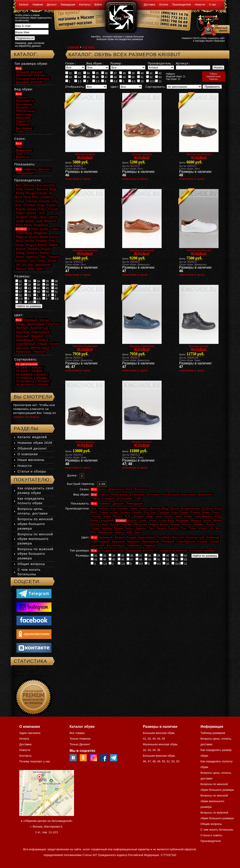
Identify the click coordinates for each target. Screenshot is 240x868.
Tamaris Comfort (167, 528)
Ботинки (153, 495)
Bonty (175, 509)
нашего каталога (26, 417)
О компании (28, 454)
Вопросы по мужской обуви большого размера (35, 554)
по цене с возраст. (30, 367)
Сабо (138, 499)
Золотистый (195, 537)
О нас (212, 5)
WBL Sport (134, 532)
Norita (115, 525)
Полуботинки (170, 495)
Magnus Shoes (201, 521)
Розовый (168, 542)
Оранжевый (150, 542)
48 (113, 77)
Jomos (168, 516)
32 (69, 73)
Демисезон (116, 489)
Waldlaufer (106, 532)
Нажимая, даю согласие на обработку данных (30, 45)
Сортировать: (156, 87)
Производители (182, 5)
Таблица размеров (213, 733)
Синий (214, 542)
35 (95, 73)
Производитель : (160, 63)
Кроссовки (189, 495)
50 (131, 77)
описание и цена (78, 179)
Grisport (139, 516)
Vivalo (203, 528)
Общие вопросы (31, 564)
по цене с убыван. (30, 371)
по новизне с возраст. (32, 374)
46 (95, 77)
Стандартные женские (172, 551)
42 (158, 73)
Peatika (126, 525)
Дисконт (52, 5)
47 (104, 77)
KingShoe (107, 521)
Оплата (164, 5)
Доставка (150, 5)
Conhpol (164, 513)
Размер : (117, 63)
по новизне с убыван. (32, 378)
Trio (184, 528)
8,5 (114, 81)
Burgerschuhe (191, 509)
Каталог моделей (32, 437)
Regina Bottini (159, 525)
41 (149, 73)
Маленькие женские (140, 551)
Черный (150, 545)
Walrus (120, 532)
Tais (151, 528)
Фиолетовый (116, 545)
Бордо (132, 537)
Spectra (141, 528)
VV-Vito (28, 265)
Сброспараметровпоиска (214, 76)
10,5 (150, 81)
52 (149, 77)
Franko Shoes (200, 513)
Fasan (185, 513)
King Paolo (24, 225)
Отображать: (75, 87)
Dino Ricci (32, 197)
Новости (200, 5)
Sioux (130, 528)
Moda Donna (49, 237)
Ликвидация (68, 5)
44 (78, 77)
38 (122, 73)
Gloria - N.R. (123, 516)
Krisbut (121, 521)
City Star (150, 513)
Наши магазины (31, 460)
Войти (98, 5)
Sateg (95, 528)
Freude (96, 516)
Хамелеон (135, 545)
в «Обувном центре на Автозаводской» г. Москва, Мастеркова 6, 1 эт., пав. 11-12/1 (47, 827)
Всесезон (141, 489)
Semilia (107, 528)
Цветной (98, 545)
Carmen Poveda (131, 513)
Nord (105, 525)
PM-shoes (140, 525)
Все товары (77, 733)
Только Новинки (80, 739)
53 (158, 77)
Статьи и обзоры (32, 471)
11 (158, 81)
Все (94, 489)
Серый (202, 542)
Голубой (163, 537)
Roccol (187, 525)
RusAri (211, 525)
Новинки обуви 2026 (35, 443)
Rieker (176, 525)
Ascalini (123, 509)
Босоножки (125, 499)
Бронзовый (147, 537)
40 (140, 73)
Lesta (143, 521)
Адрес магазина (30, 733)
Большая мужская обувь (159, 756)
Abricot (104, 509)
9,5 (132, 81)
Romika (199, 525)
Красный (118, 542)
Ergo (175, 513)
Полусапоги (119, 495)
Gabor (107, 516)
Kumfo (132, 521)
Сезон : (71, 63)
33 (78, 73)
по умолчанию (27, 364)
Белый (120, 537)
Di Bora (207, 509)
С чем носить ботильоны (217, 830)
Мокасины (205, 495)
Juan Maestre (204, 516)
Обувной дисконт (32, 448)
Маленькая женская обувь (160, 744)
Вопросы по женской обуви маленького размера (35, 539)
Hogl (150, 516)
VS (211, 528)
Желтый (178, 537)
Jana (159, 516)
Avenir (144, 509)
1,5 (78, 81)
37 (113, 73)
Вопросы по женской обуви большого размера (35, 524)
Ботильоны (137, 495)
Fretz (216, 513)
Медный (133, 542)
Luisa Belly (167, 521)
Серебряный (186, 542)
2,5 (96, 81)
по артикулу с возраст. (33, 381)
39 (131, 73)
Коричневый (101, 542)
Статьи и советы (211, 835)
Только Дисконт (80, 744)
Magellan (183, 521)
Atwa (134, 509)
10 (140, 81)
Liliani (153, 521)
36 (104, 73)
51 (140, 77)
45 (86, 77)
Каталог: (26, 54)
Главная (73, 47)
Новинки (38, 5)
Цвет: (115, 87)
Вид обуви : (95, 63)
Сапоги (104, 495)
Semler (119, 528)
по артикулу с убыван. (33, 384)
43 (69, 77)
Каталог (24, 5)
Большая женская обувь (159, 733)
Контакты (85, 5)
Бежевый (106, 537)
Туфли (96, 499)
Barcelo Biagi (160, 509)
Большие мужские (203, 551)
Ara (113, 509)
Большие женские (111, 551)
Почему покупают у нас (35, 761)
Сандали (109, 499)
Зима (102, 489)
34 (86, 73)
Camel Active (109, 513)
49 (122, 77)
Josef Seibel (184, 516)
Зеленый (213, 537)
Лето (129, 489)
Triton (192, 528)
